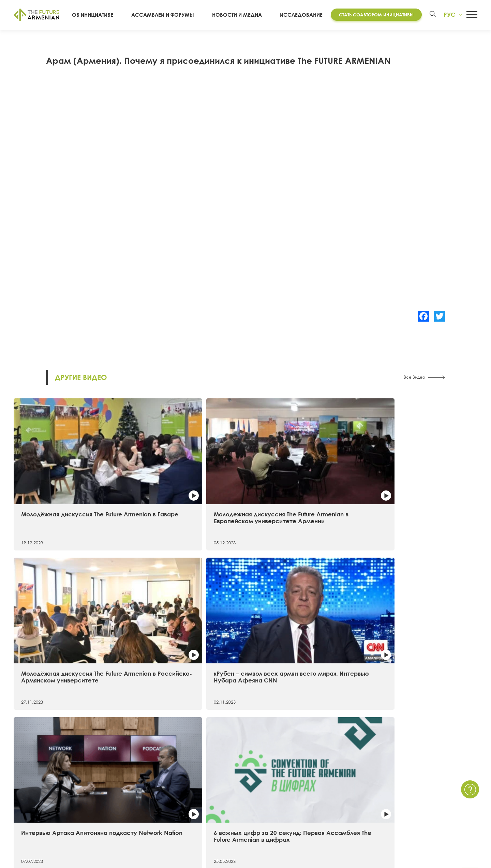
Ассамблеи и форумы (175, 15)
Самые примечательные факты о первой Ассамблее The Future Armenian (301, 601)
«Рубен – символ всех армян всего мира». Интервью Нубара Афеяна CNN (419, 476)
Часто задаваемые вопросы (431, 790)
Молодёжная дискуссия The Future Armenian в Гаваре (62, 472)
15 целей (25, 778)
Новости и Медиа (241, 15)
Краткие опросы (312, 814)
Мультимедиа (308, 790)
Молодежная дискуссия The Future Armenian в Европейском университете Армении (185, 476)
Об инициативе (112, 15)
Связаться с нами (417, 766)
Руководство (30, 814)
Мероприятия (308, 778)
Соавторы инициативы (42, 802)
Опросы (301, 802)
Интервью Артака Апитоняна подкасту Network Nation (64, 597)
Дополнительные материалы (168, 790)
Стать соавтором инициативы (373, 15)
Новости (301, 766)
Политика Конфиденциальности (436, 778)
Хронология (28, 790)
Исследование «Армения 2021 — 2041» (181, 766)
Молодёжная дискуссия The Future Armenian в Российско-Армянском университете (302, 476)
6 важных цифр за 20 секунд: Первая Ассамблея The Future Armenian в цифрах (184, 601)
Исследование (298, 15)
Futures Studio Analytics (160, 778)
